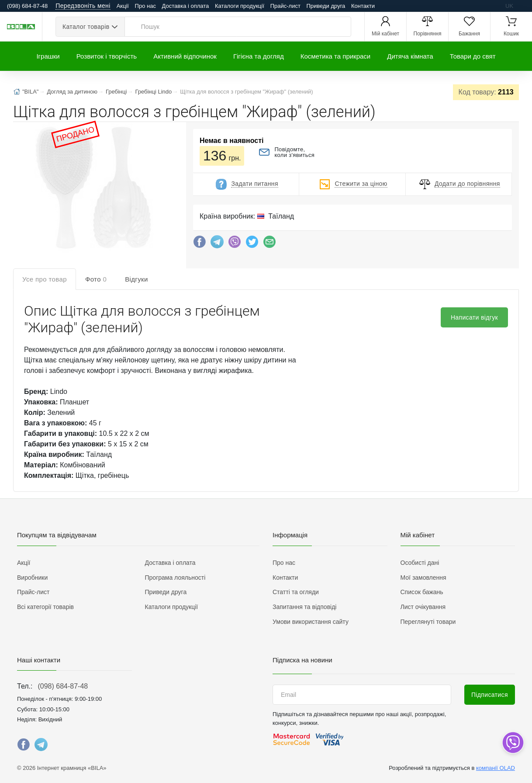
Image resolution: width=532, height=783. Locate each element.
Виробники (32, 578)
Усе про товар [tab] (45, 279)
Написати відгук (474, 317)
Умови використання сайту (311, 622)
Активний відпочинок (185, 56)
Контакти (363, 6)
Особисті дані (420, 563)
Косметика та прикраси (336, 56)
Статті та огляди (296, 592)
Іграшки (48, 56)
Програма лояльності (175, 578)
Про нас (145, 6)
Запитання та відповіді (304, 607)
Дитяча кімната (410, 56)
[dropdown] (513, 743)
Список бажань (422, 592)
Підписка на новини (302, 660)
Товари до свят (473, 56)
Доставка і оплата (186, 6)
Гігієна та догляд (259, 56)
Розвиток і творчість (107, 56)
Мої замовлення (423, 578)
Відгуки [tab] (136, 279)
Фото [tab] (96, 279)
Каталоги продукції (240, 6)
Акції (123, 6)
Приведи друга (326, 6)
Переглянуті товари (428, 622)
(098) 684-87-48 (63, 686)
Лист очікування (423, 607)
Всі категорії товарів (45, 607)
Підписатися (490, 695)
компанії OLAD (496, 768)
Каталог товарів (86, 27)
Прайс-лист (285, 6)
